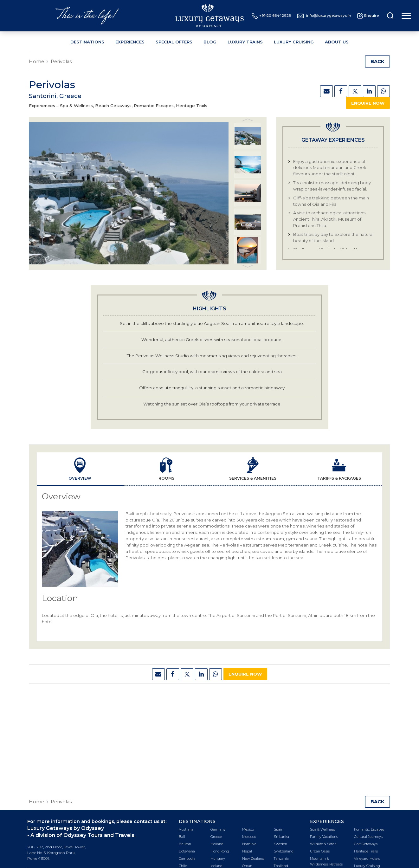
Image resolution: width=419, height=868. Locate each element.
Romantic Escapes (369, 829)
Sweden (280, 844)
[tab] (80, 469)
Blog (210, 42)
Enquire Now (368, 103)
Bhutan (185, 844)
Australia (186, 829)
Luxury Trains (245, 42)
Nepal (247, 851)
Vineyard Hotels (367, 859)
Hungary (218, 859)
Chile (183, 866)
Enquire (368, 16)
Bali (182, 837)
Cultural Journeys (368, 837)
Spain (279, 829)
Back (377, 62)
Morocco (249, 837)
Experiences (130, 42)
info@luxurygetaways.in (324, 16)
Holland (217, 844)
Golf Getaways (366, 844)
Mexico (248, 829)
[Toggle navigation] (405, 16)
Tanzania (281, 859)
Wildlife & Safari (323, 844)
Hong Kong (220, 851)
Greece (216, 837)
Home (36, 62)
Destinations (87, 42)
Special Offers (174, 42)
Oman (247, 866)
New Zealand (253, 859)
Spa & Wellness (322, 829)
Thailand (281, 866)
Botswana (187, 851)
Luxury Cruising (294, 42)
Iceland (216, 866)
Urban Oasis (320, 851)
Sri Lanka (281, 837)
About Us (337, 42)
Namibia (249, 844)
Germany (218, 829)
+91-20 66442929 (271, 16)
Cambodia (187, 859)
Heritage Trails (366, 851)
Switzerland (284, 851)
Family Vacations (324, 837)
